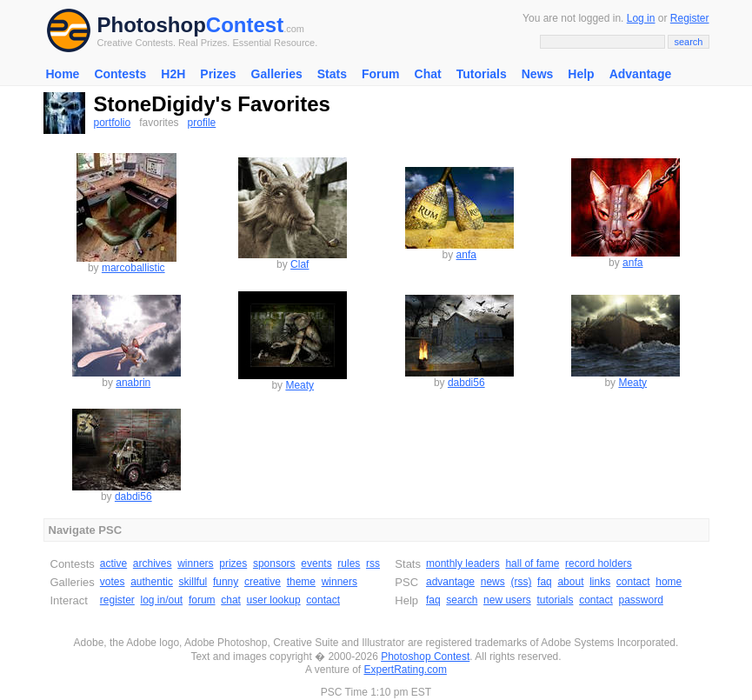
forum (202, 600)
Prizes (218, 74)
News (538, 74)
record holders (599, 563)
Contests (120, 74)
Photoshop (152, 25)
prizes (233, 563)
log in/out (162, 600)
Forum (381, 74)
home (669, 582)
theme (301, 582)
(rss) (521, 582)
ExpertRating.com (406, 670)
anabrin (133, 383)
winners (195, 563)
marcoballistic (133, 268)
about (570, 582)
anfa (466, 255)
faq (545, 582)
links (600, 582)
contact (323, 600)
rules (349, 563)
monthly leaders (463, 563)
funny (226, 582)
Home (63, 74)
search (462, 600)
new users (507, 600)
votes (113, 582)
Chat (428, 74)
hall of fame (532, 563)
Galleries (277, 74)
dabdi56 (466, 383)
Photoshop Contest (425, 657)
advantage (450, 582)
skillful (193, 582)
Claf (299, 264)
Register (690, 18)
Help (581, 74)
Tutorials (482, 74)
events (316, 563)
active (113, 563)
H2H (173, 74)
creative (263, 582)
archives (153, 563)
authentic (152, 582)
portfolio (113, 123)
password (641, 600)
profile (202, 123)
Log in (641, 18)
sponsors (274, 563)
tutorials (555, 600)
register (117, 600)
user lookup (274, 600)
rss (373, 563)
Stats (332, 74)
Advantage (641, 74)
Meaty (299, 385)
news (493, 582)
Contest (245, 25)
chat (231, 600)
